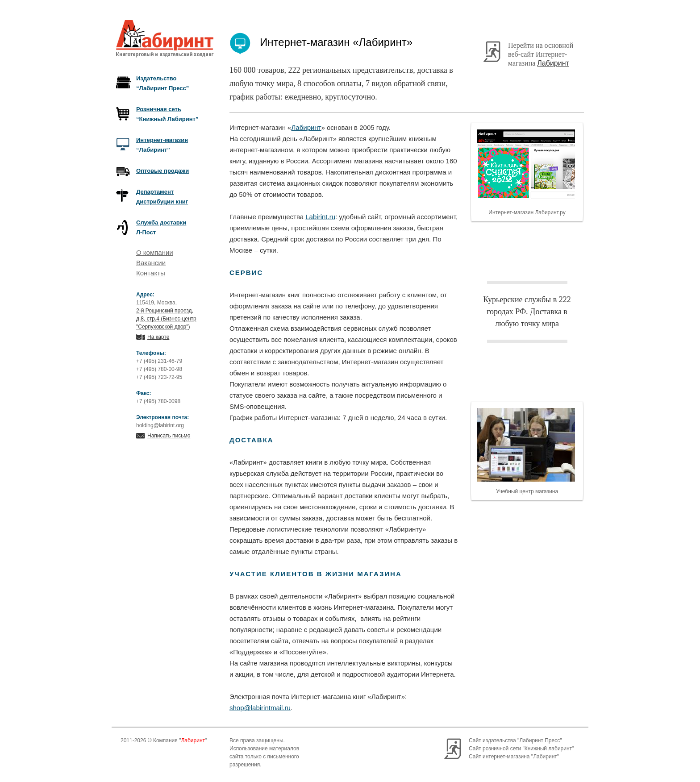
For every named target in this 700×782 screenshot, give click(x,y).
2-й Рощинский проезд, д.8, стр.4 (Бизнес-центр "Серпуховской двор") (166, 319)
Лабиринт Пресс (540, 740)
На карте (158, 337)
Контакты (151, 273)
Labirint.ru (320, 217)
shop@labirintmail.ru (260, 708)
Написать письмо (169, 436)
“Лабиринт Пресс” (162, 83)
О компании (155, 252)
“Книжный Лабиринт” (167, 114)
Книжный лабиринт (548, 749)
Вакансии (151, 263)
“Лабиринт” (162, 145)
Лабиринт (553, 63)
